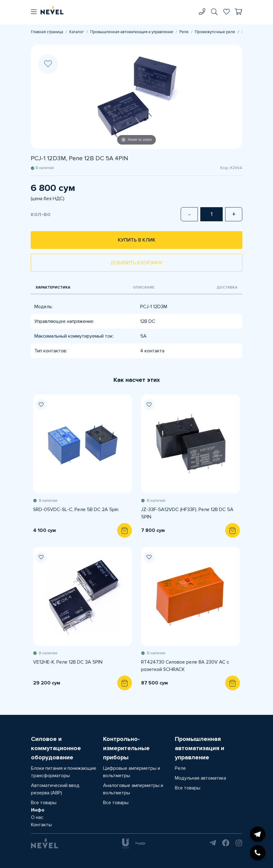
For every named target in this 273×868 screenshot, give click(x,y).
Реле (184, 32)
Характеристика (53, 287)
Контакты (41, 825)
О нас (37, 817)
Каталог (77, 32)
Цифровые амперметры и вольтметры (132, 772)
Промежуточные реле (215, 32)
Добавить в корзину (136, 263)
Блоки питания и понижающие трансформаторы (64, 772)
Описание (144, 287)
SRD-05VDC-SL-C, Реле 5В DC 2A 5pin (76, 510)
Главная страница (47, 32)
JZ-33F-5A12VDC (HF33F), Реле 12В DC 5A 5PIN (187, 513)
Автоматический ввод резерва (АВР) (55, 789)
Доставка (227, 287)
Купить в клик (137, 240)
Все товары (44, 803)
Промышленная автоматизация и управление (132, 32)
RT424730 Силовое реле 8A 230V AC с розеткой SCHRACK (185, 666)
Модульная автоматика (200, 778)
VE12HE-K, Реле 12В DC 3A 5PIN (68, 662)
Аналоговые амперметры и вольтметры (133, 789)
